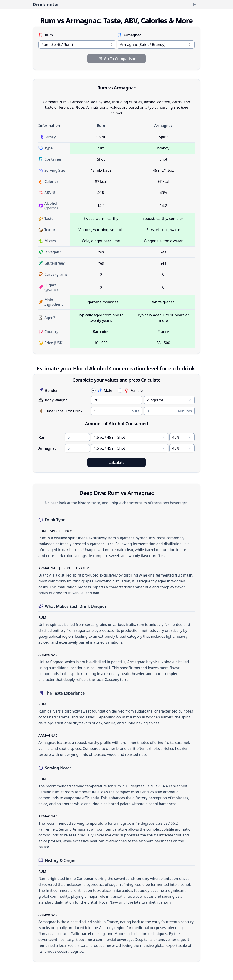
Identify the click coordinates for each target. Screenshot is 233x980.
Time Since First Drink (61, 411)
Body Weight (53, 400)
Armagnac (129, 35)
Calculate (116, 462)
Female (133, 390)
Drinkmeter (46, 4)
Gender (48, 390)
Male (105, 390)
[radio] (93, 390)
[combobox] (77, 45)
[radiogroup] (143, 390)
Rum (46, 35)
